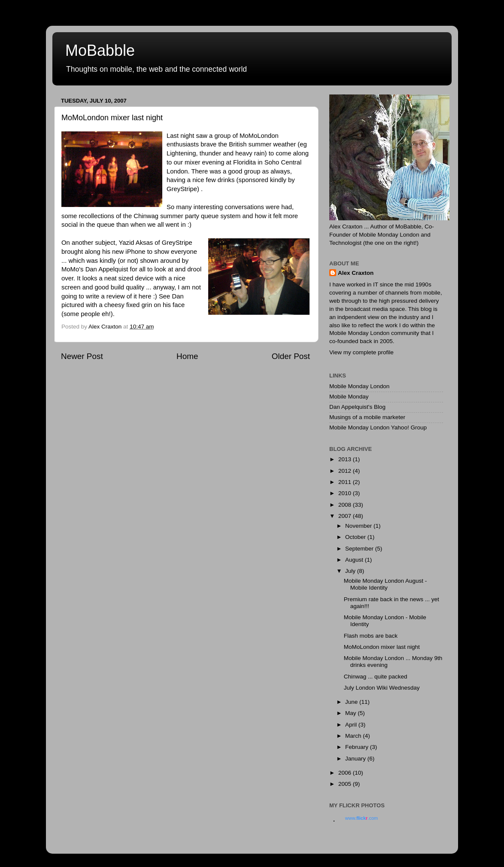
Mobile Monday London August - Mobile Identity (386, 584)
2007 (346, 516)
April (352, 725)
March (354, 736)
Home (187, 356)
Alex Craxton (356, 273)
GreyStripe (182, 189)
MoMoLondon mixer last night (382, 647)
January (356, 759)
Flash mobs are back (371, 636)
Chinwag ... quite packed (376, 677)
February (358, 747)
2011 (346, 482)
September (360, 549)
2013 (346, 459)
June (352, 702)
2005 (346, 784)
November (359, 526)
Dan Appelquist (107, 269)
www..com (361, 818)
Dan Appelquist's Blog (357, 407)
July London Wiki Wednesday (382, 688)
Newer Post (82, 356)
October (356, 537)
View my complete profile (361, 352)
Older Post (291, 356)
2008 (346, 505)
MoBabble (100, 50)
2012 (346, 471)
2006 (346, 773)
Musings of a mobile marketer (367, 417)
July (351, 571)
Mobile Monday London (359, 386)
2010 (346, 493)
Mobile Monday (349, 397)
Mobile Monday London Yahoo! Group (378, 427)
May (351, 713)
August (355, 560)
